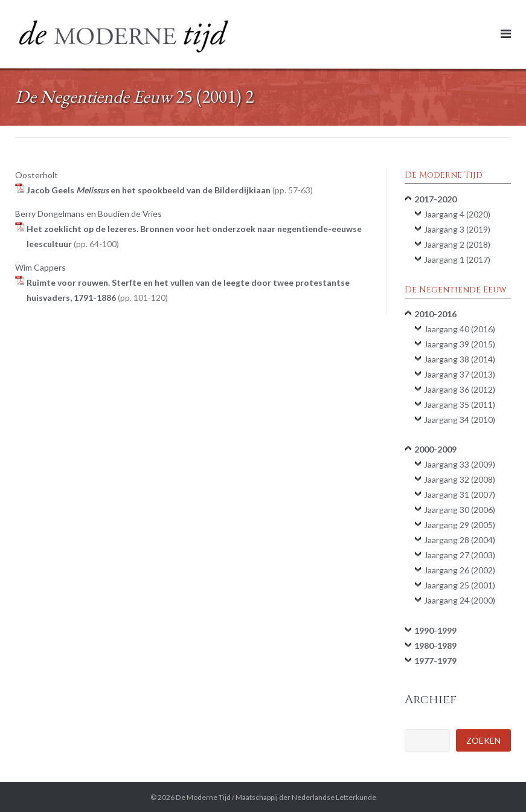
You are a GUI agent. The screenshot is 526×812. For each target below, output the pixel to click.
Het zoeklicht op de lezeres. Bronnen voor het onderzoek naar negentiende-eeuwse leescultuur (194, 236)
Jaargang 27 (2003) (460, 555)
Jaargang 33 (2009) (460, 464)
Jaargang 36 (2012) (460, 389)
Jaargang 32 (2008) (460, 479)
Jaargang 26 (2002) (460, 570)
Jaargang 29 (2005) (460, 525)
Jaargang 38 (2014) (460, 359)
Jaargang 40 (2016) (460, 329)
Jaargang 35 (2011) (460, 404)
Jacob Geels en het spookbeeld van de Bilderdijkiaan (170, 190)
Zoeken (483, 740)
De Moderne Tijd (203, 797)
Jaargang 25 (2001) (460, 585)
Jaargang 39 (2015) (460, 344)
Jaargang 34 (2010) (460, 420)
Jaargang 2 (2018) (457, 244)
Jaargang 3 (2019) (457, 229)
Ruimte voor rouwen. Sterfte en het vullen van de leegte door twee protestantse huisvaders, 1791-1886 (188, 290)
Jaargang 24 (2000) (460, 600)
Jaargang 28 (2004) (460, 540)
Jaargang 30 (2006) (460, 510)
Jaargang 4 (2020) (457, 214)
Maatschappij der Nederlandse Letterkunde (306, 797)
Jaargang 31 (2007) (460, 495)
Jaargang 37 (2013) (460, 374)
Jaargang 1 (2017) (457, 259)
